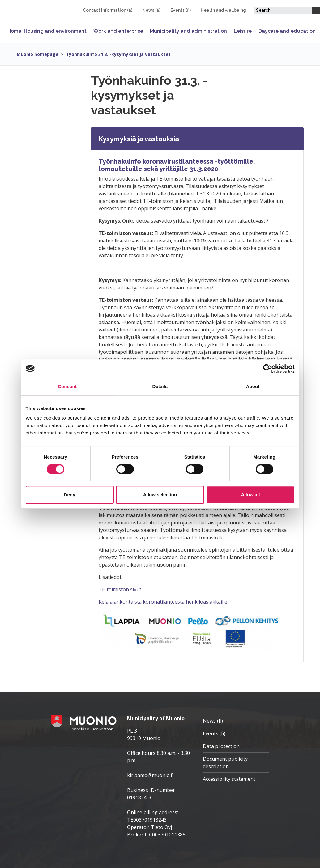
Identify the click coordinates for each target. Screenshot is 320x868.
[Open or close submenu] (89, 31)
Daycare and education (287, 31)
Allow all (251, 495)
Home (14, 31)
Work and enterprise (118, 31)
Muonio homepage (38, 54)
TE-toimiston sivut (120, 589)
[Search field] (283, 10)
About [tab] (253, 386)
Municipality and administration (188, 31)
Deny (70, 495)
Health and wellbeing (223, 10)
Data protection (221, 746)
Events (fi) (181, 10)
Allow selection (160, 495)
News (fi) (151, 10)
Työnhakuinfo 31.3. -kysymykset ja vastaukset (118, 54)
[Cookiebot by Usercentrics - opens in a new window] (268, 369)
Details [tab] (160, 386)
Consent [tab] (67, 386)
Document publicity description (225, 763)
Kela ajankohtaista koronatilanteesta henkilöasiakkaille (163, 602)
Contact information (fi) (108, 10)
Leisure (243, 31)
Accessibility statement (229, 779)
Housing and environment (55, 31)
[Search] (316, 10)
